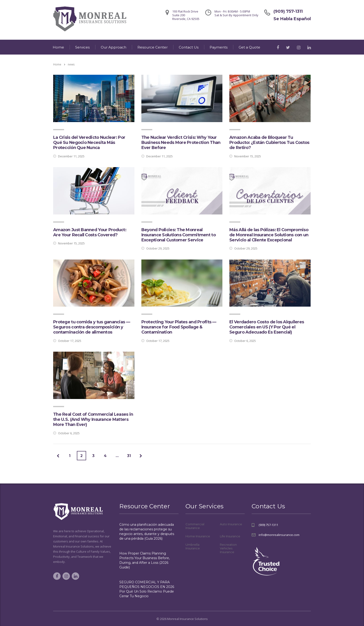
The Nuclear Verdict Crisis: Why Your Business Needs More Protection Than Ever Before (181, 143)
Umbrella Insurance (193, 546)
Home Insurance (198, 536)
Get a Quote (249, 47)
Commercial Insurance (195, 526)
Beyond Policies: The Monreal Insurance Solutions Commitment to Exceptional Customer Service (179, 235)
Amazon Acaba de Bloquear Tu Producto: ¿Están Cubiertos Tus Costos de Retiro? (269, 143)
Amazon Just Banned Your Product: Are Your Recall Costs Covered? (90, 232)
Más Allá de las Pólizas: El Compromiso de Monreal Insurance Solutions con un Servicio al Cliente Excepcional (269, 235)
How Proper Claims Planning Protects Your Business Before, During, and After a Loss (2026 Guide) (145, 560)
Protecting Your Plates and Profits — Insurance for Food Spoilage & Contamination (179, 327)
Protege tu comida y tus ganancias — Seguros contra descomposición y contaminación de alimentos (92, 327)
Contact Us (189, 47)
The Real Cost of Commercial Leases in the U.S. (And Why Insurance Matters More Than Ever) (93, 419)
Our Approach (114, 47)
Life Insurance (230, 536)
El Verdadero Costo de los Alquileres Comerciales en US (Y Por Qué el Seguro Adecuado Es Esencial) (267, 327)
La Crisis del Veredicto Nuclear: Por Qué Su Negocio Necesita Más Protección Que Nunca (89, 143)
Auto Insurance (231, 524)
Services (82, 47)
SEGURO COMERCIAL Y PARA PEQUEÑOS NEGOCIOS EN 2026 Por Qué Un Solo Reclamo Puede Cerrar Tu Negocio (147, 589)
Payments (219, 47)
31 (129, 456)
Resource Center (153, 47)
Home (58, 47)
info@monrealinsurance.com (279, 535)
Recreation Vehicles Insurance (228, 548)
